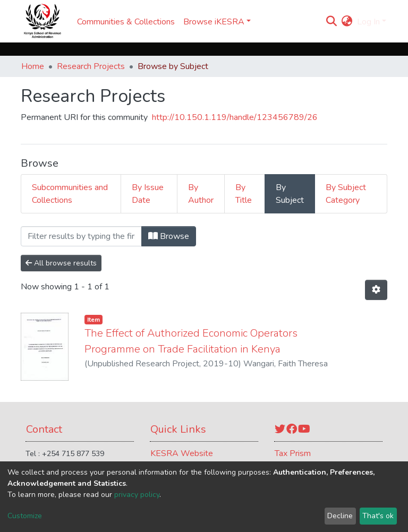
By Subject (290, 194)
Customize (25, 516)
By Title (244, 194)
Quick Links (178, 429)
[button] (347, 22)
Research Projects (91, 66)
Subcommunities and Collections (70, 194)
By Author (201, 194)
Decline (340, 516)
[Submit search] (332, 22)
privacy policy (137, 495)
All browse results (61, 263)
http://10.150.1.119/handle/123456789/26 (235, 117)
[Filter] (81, 236)
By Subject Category (346, 194)
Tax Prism (293, 453)
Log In (368, 22)
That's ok (378, 516)
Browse (169, 236)
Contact (44, 429)
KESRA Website (182, 453)
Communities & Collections (126, 22)
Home (33, 66)
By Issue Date (148, 194)
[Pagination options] (376, 290)
